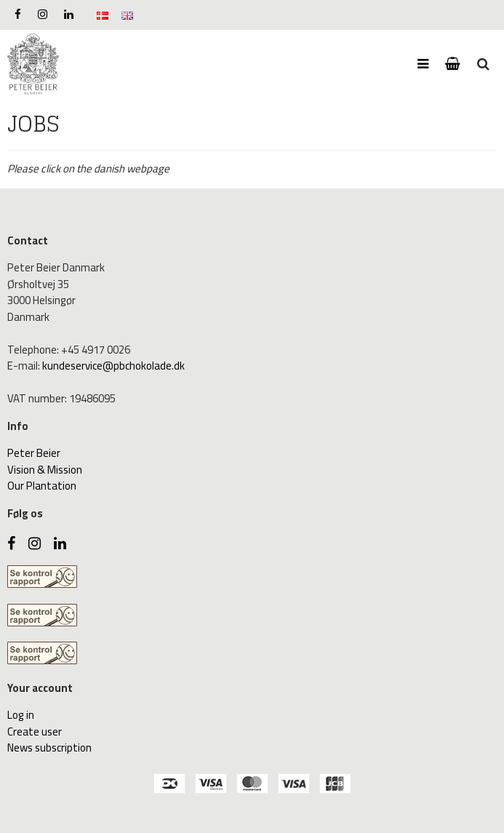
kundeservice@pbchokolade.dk (113, 366)
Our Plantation (42, 486)
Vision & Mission (45, 470)
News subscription (49, 748)
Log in (21, 715)
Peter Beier (34, 453)
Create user (35, 732)
